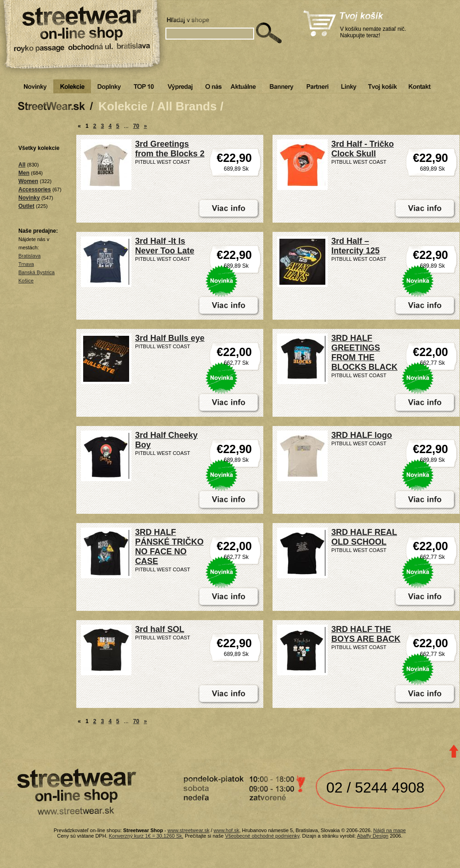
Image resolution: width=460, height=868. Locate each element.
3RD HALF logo (362, 435)
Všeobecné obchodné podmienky (262, 836)
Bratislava (29, 256)
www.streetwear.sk (189, 830)
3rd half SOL (160, 629)
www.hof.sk (227, 830)
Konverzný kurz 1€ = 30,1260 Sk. (146, 836)
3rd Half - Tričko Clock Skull (363, 149)
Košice (26, 281)
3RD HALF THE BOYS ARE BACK (366, 634)
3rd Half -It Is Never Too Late (165, 246)
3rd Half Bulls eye (170, 338)
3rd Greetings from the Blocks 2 (170, 149)
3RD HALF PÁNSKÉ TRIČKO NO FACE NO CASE (169, 547)
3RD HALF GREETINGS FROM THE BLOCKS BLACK (364, 353)
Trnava (26, 264)
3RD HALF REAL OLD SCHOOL (364, 537)
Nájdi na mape (389, 830)
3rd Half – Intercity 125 (355, 246)
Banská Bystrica (37, 272)
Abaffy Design (373, 836)
